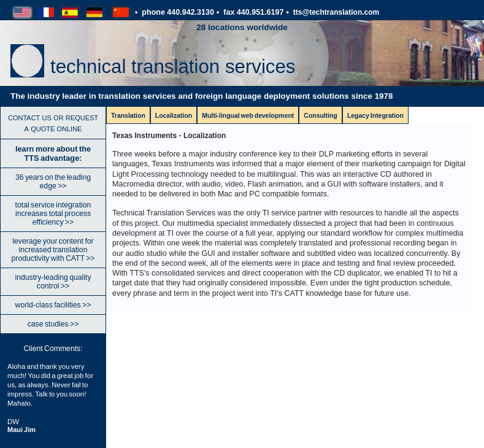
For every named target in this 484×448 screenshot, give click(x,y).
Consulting (321, 116)
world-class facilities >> (53, 305)
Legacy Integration (375, 116)
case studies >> (53, 324)
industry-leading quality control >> (53, 282)
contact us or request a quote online (53, 122)
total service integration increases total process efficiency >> (53, 214)
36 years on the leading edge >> (53, 182)
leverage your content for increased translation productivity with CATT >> (53, 250)
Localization (174, 116)
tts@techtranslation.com (336, 12)
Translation (128, 116)
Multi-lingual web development (248, 116)
